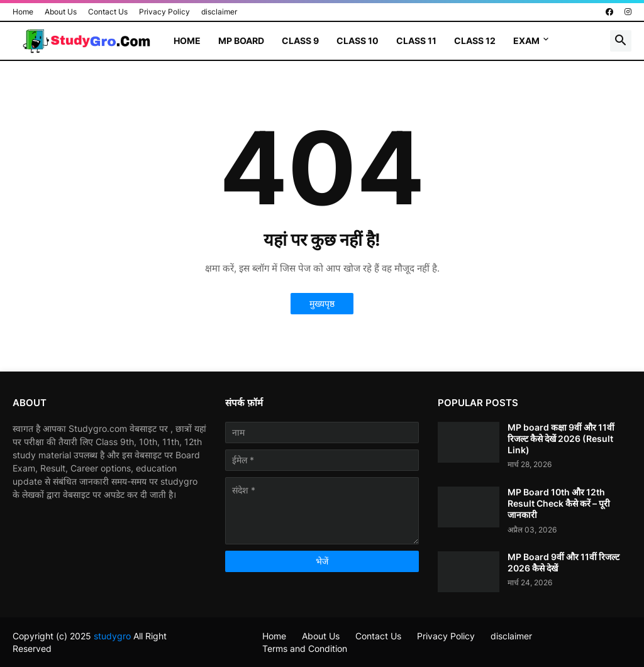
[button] (621, 41)
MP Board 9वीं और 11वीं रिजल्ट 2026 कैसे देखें (563, 562)
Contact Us (108, 12)
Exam (526, 41)
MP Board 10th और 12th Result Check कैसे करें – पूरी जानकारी (559, 503)
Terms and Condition (305, 648)
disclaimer (219, 12)
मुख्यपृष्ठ (322, 303)
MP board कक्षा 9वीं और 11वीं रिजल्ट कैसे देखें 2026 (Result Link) (561, 438)
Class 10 (358, 41)
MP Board (241, 41)
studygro (112, 636)
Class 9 (300, 41)
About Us (61, 12)
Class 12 (475, 41)
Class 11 (416, 41)
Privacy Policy (164, 12)
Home (23, 12)
